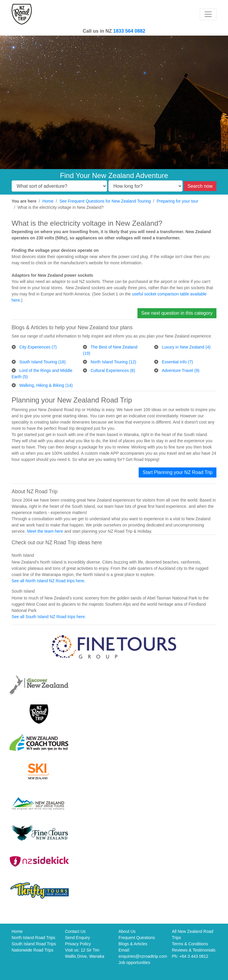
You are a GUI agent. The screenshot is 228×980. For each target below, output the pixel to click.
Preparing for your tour (178, 201)
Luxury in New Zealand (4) (186, 347)
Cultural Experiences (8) (113, 370)
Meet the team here (45, 531)
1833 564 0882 (129, 31)
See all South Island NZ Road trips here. (49, 617)
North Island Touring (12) (113, 362)
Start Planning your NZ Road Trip (178, 472)
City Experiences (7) (38, 347)
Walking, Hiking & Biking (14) (46, 385)
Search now (200, 186)
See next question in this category (177, 313)
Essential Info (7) (177, 362)
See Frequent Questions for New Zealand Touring (105, 201)
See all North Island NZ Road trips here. (48, 581)
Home (48, 201)
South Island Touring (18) (42, 362)
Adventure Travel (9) (181, 370)
